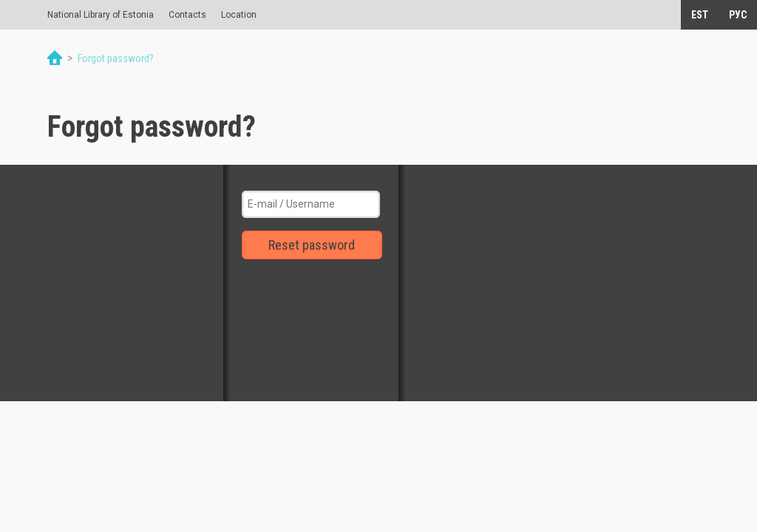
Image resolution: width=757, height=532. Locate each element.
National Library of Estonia (101, 15)
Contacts (187, 15)
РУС (738, 15)
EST (700, 15)
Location (239, 15)
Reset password (312, 245)
